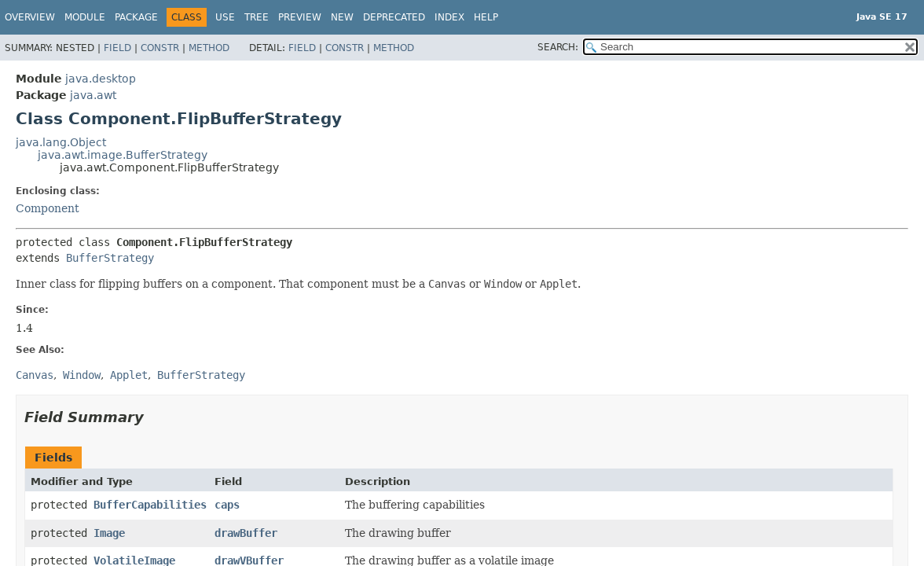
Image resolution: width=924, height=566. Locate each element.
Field (117, 48)
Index (449, 17)
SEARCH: (558, 47)
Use (225, 17)
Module (85, 17)
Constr (160, 48)
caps (227, 505)
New (342, 17)
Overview (30, 17)
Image (109, 533)
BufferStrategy (110, 258)
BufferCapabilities (150, 505)
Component (48, 208)
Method (209, 48)
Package (136, 17)
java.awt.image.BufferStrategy (123, 155)
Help (486, 17)
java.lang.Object (61, 142)
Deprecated (394, 17)
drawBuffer (246, 533)
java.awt (93, 95)
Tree (257, 17)
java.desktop (101, 79)
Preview (300, 17)
